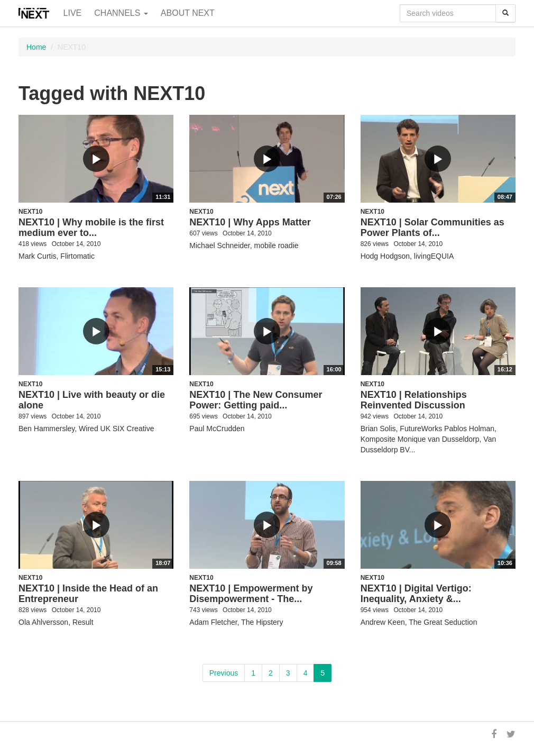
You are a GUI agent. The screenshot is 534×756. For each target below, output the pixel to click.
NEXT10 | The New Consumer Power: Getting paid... (256, 400)
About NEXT (188, 13)
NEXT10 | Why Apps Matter (250, 222)
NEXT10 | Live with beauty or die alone (92, 400)
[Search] (505, 13)
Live (73, 13)
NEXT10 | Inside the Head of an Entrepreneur (88, 594)
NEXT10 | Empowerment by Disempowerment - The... (251, 594)
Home (36, 47)
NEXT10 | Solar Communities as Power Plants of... (432, 227)
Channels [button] (121, 13)
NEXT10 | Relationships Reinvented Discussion (414, 400)
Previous (224, 673)
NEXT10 (30, 212)
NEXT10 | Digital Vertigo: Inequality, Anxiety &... (416, 594)
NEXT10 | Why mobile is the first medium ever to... (91, 227)
